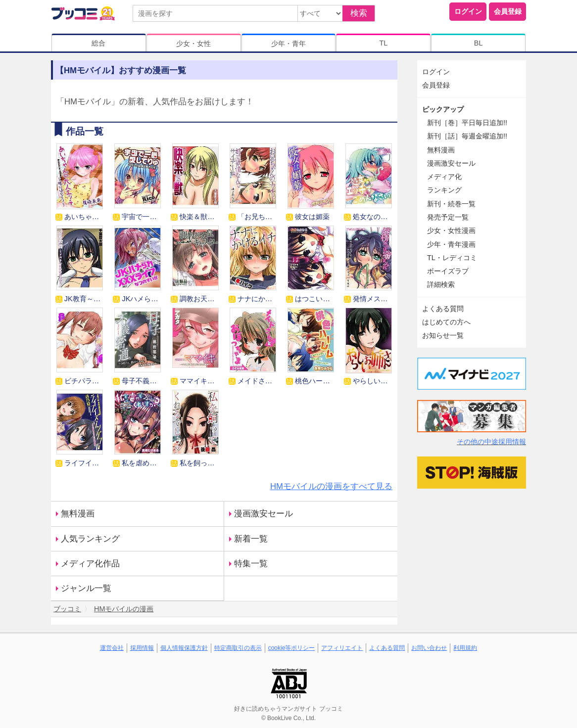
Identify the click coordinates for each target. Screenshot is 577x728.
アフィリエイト (342, 648)
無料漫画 (78, 514)
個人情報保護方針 (184, 648)
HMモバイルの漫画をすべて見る (331, 486)
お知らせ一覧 (443, 335)
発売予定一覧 (448, 217)
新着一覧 (251, 539)
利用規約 (465, 648)
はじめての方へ (446, 322)
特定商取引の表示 (238, 648)
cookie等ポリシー (292, 648)
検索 (359, 13)
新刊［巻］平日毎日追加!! (467, 123)
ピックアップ (443, 109)
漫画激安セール (264, 514)
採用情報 (142, 648)
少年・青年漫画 (451, 244)
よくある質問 (443, 309)
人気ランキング (90, 539)
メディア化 (444, 177)
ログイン (468, 11)
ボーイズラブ (448, 271)
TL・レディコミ (452, 258)
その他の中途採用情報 (491, 442)
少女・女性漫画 (451, 230)
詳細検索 (441, 284)
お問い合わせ (429, 648)
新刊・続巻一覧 (451, 204)
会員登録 (508, 11)
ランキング (444, 190)
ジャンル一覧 (86, 588)
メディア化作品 (90, 564)
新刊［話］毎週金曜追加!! (467, 136)
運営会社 (112, 648)
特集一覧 (251, 564)
